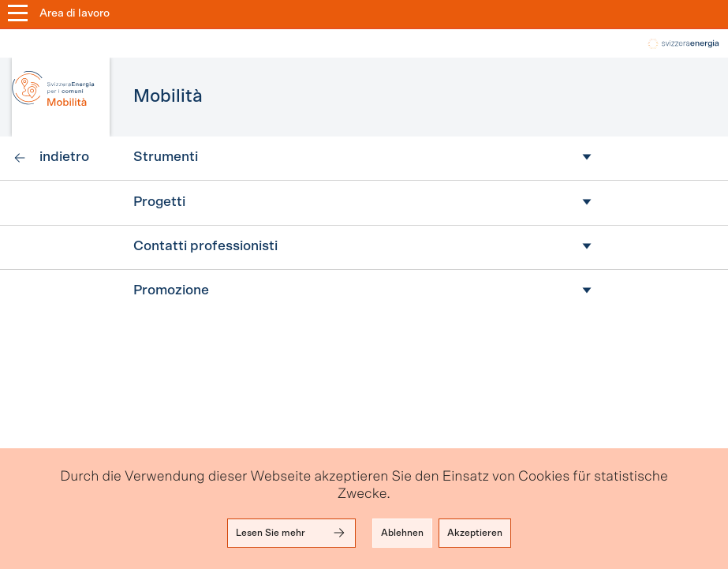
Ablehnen (402, 533)
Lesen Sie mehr (291, 533)
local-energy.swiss (682, 44)
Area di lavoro (75, 13)
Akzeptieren (475, 533)
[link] (50, 159)
